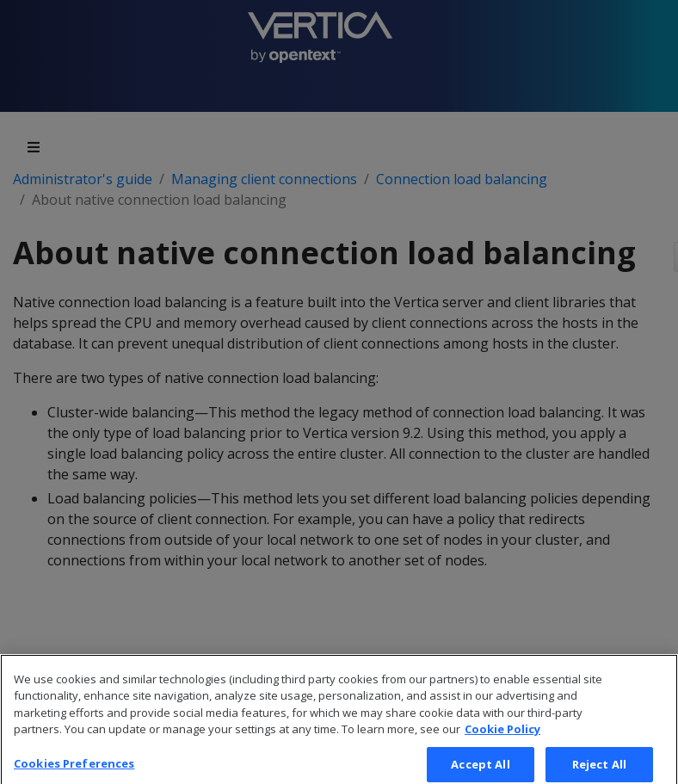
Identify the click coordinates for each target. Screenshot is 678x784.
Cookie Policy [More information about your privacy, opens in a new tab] (502, 739)
